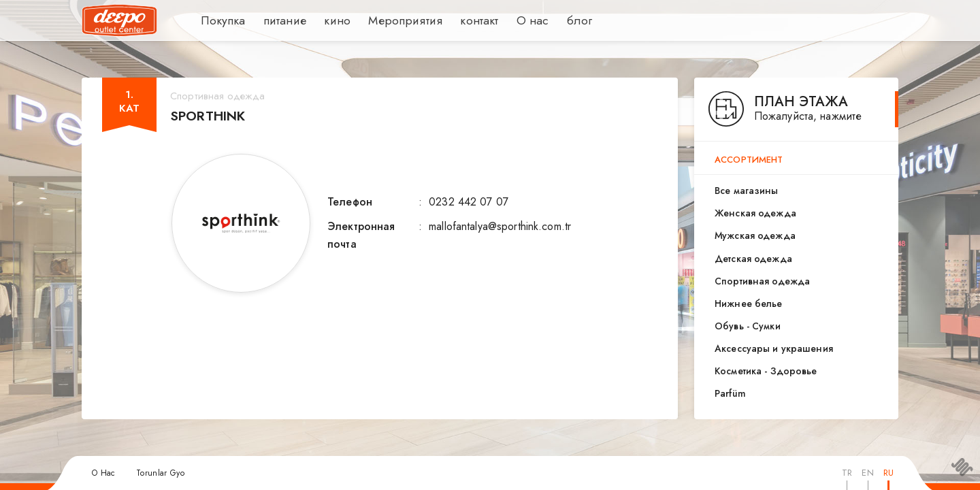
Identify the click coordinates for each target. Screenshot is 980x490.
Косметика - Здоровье (766, 371)
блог (551, 20)
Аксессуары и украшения (774, 348)
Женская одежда (755, 213)
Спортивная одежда (762, 281)
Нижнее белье (749, 304)
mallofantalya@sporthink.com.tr (500, 226)
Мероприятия (387, 20)
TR (847, 473)
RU (888, 473)
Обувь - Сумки (748, 326)
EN (867, 473)
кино (325, 20)
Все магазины (747, 191)
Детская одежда (753, 259)
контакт (454, 20)
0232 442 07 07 (469, 202)
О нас (505, 20)
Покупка (220, 20)
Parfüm (730, 393)
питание (276, 20)
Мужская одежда (755, 235)
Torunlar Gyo (160, 473)
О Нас (104, 473)
